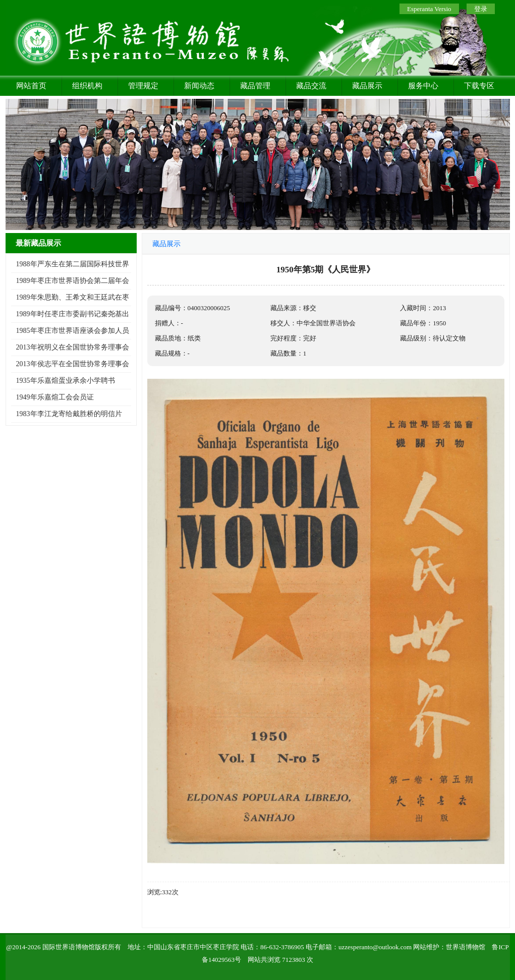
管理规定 (143, 86)
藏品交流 (311, 86)
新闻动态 (199, 86)
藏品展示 (367, 86)
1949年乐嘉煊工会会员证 (55, 397)
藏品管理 (255, 86)
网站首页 (31, 86)
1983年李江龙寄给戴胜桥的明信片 (69, 414)
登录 (481, 9)
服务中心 (423, 86)
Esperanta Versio (429, 9)
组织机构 (87, 86)
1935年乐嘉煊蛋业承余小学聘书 (66, 381)
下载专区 (479, 86)
